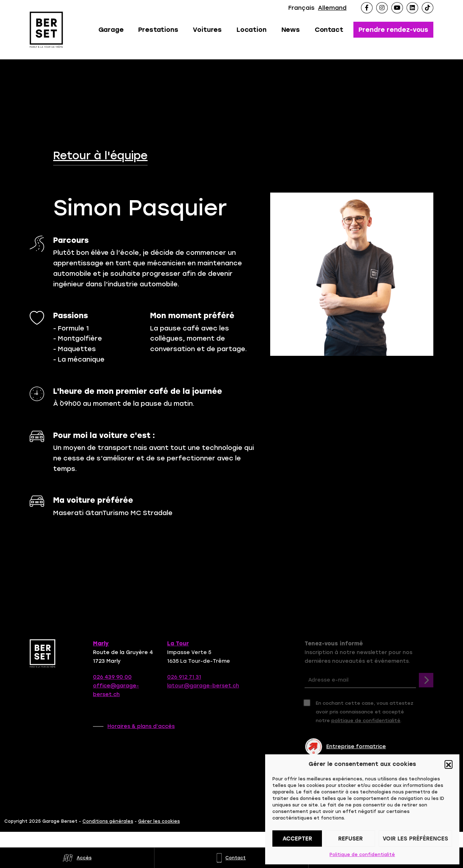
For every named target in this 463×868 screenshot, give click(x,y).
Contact (329, 30)
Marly (101, 644)
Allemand (332, 8)
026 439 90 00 (112, 677)
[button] (449, 764)
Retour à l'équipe (100, 156)
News (291, 30)
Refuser (351, 839)
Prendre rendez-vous (393, 30)
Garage (111, 30)
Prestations (158, 30)
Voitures (207, 30)
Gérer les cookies (159, 821)
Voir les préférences (415, 839)
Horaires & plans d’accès (141, 726)
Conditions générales (108, 821)
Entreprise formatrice (345, 747)
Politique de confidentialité (362, 855)
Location (252, 30)
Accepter (297, 839)
